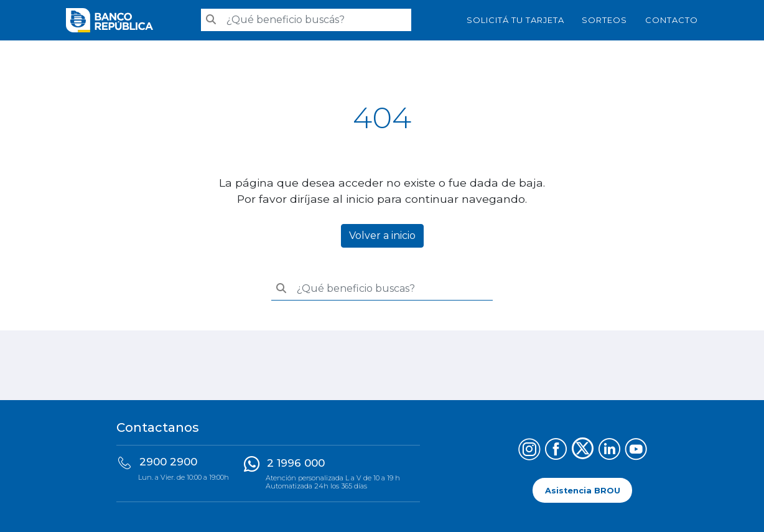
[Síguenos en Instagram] (529, 451)
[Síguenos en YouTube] (636, 451)
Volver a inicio (382, 236)
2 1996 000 (296, 463)
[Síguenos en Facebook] (556, 451)
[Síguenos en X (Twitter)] (583, 451)
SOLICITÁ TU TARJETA (515, 20)
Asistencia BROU (583, 490)
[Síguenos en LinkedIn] (609, 451)
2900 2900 (168, 462)
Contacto (672, 20)
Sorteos (604, 20)
